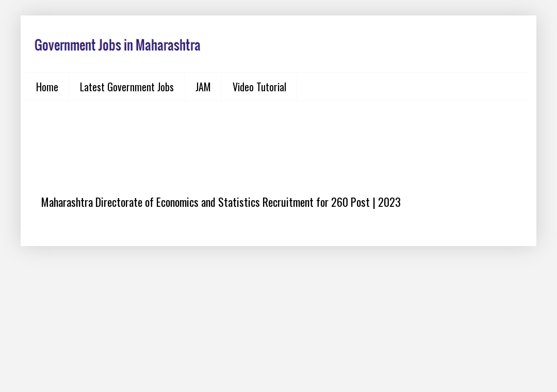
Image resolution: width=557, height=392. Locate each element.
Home (47, 87)
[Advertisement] (278, 140)
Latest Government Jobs (127, 87)
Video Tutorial (259, 87)
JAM (203, 87)
